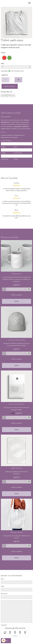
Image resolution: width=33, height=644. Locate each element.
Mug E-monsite (17, 274)
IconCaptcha (15, 636)
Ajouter (6, 641)
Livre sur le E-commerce (17, 404)
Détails (16, 301)
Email (2, 586)
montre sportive (26, 129)
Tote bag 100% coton (16, 532)
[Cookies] (4, 640)
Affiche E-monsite (16, 468)
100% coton (11, 95)
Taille (2, 64)
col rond (4, 95)
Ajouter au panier (10, 86)
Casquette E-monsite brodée (17, 340)
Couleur (3, 53)
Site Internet (4, 594)
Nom (2, 579)
